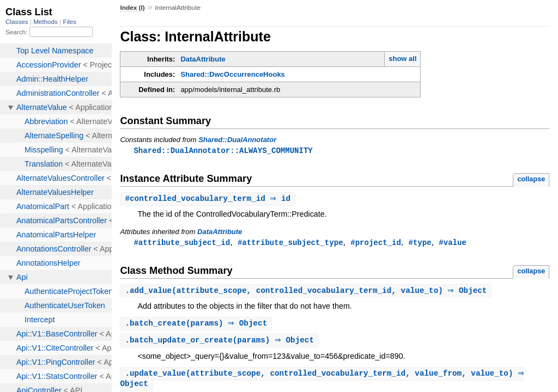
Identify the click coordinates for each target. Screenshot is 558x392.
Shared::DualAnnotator (237, 140)
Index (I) (132, 8)
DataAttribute (203, 59)
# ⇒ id (209, 200)
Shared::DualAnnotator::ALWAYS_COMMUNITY (223, 151)
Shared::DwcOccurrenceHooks (232, 74)
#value (453, 244)
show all (402, 59)
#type (420, 244)
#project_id (376, 244)
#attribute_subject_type (290, 244)
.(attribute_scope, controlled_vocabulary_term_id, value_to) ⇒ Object (307, 293)
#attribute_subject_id (182, 244)
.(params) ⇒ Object (197, 326)
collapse (531, 179)
